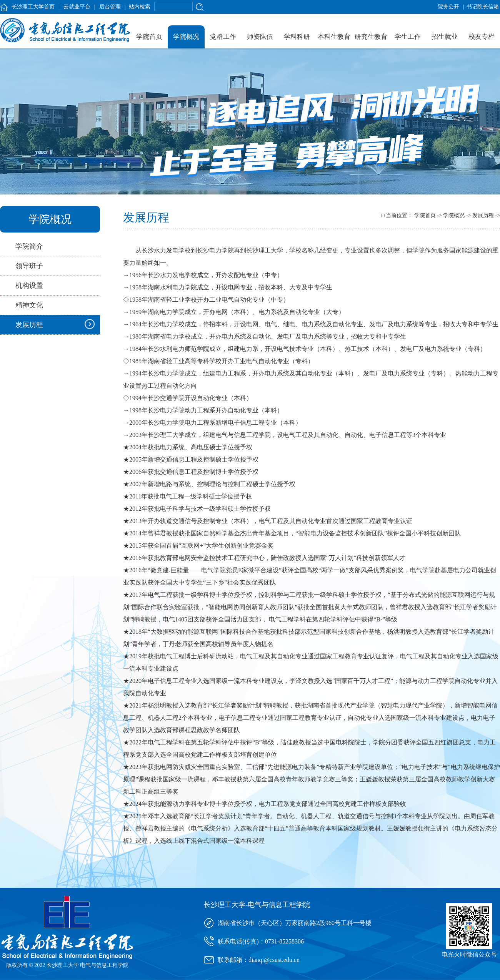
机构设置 (29, 286)
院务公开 (448, 7)
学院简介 (29, 246)
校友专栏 (482, 37)
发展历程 (29, 325)
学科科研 (297, 37)
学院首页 (149, 37)
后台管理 (110, 7)
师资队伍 (260, 37)
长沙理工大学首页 (33, 7)
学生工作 (408, 37)
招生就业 (445, 37)
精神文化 (29, 305)
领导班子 (29, 266)
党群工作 (223, 37)
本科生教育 (334, 37)
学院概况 (186, 37)
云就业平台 (77, 7)
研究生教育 (371, 37)
